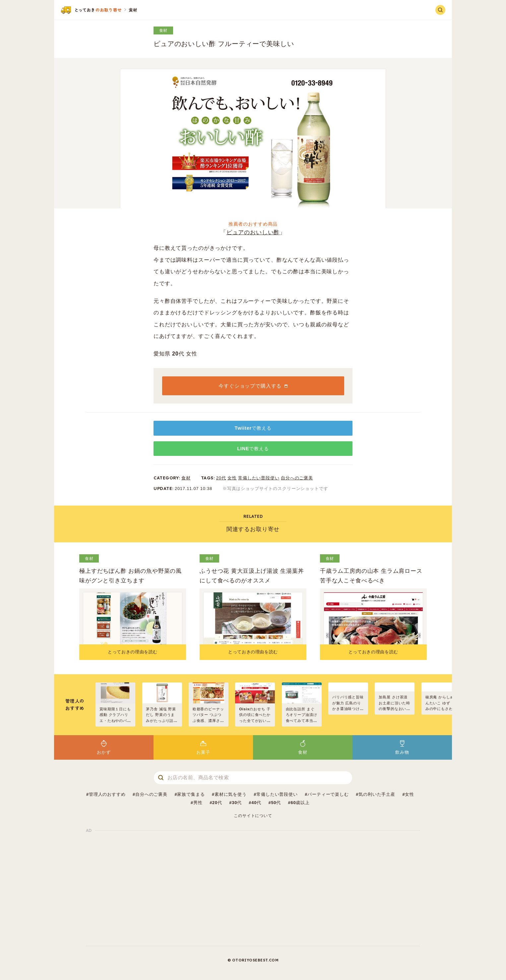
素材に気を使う (231, 794)
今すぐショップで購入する (250, 386)
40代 (256, 803)
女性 (232, 478)
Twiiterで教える (253, 428)
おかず (104, 747)
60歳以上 (300, 803)
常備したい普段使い (259, 478)
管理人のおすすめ (107, 794)
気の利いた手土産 (377, 794)
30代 (237, 803)
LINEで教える (253, 449)
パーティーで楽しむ (328, 794)
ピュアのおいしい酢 (253, 232)
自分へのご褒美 (297, 478)
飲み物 (402, 747)
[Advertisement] (253, 888)
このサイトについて (253, 816)
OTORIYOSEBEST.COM (255, 960)
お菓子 (203, 747)
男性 (198, 803)
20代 (221, 478)
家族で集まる (191, 794)
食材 (163, 30)
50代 (276, 803)
